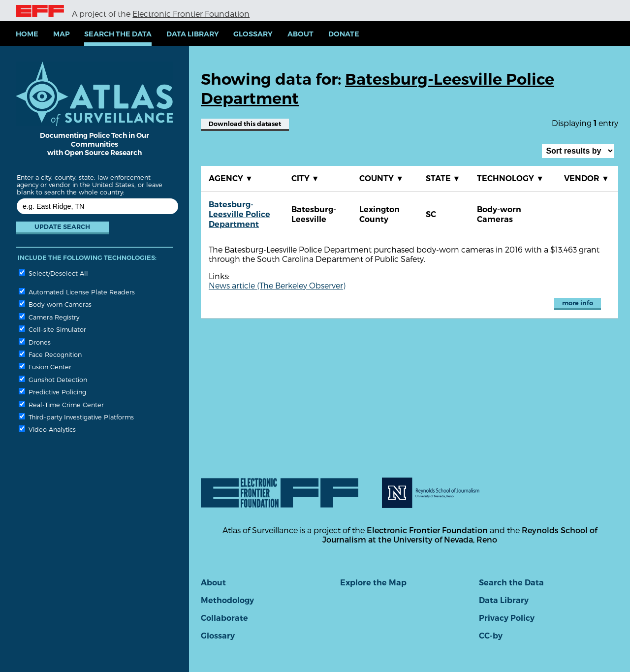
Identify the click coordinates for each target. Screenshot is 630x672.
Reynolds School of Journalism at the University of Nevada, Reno (460, 535)
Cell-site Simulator (52, 329)
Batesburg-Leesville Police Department (239, 214)
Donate (344, 34)
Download (245, 124)
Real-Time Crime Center (61, 404)
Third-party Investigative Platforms (76, 417)
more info (578, 303)
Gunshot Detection (53, 379)
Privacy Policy (507, 618)
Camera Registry (49, 317)
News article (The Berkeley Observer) (277, 285)
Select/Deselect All (53, 273)
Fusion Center (45, 367)
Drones (35, 342)
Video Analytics (47, 429)
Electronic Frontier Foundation (191, 14)
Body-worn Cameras (55, 304)
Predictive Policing (52, 392)
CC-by (491, 636)
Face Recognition (50, 354)
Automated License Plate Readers (77, 292)
